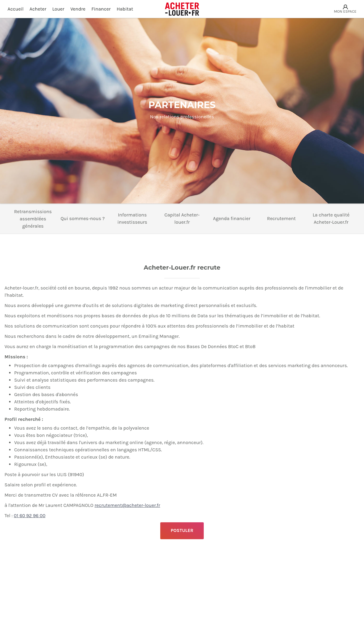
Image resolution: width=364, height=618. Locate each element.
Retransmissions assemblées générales (33, 219)
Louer (58, 9)
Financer (101, 9)
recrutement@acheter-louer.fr (127, 505)
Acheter (38, 9)
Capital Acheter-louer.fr (182, 218)
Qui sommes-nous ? (83, 218)
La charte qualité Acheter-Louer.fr (331, 218)
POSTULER (182, 531)
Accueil (16, 9)
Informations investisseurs (132, 218)
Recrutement (281, 218)
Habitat (125, 9)
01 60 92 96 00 (30, 516)
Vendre (78, 9)
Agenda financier (232, 218)
